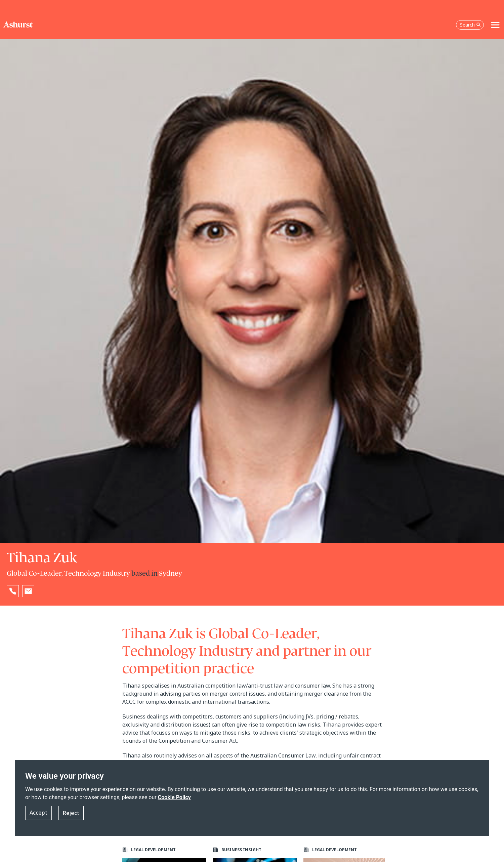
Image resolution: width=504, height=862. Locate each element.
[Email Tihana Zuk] (28, 591)
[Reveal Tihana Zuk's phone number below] (13, 591)
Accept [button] (38, 817)
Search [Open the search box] (470, 17)
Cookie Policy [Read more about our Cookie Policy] (174, 801)
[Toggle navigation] (495, 17)
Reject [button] (71, 817)
